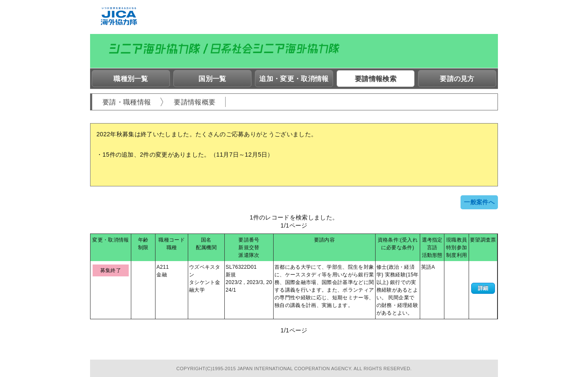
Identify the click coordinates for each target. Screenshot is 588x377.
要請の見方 (457, 79)
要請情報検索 (376, 79)
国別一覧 (212, 79)
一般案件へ (479, 202)
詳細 (483, 288)
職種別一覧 (131, 79)
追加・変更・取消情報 (294, 79)
